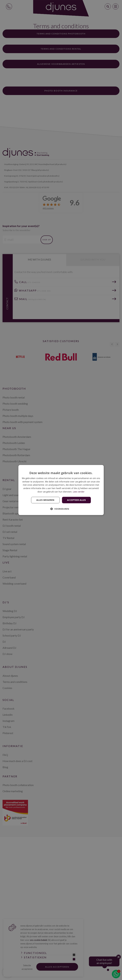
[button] (61, 509)
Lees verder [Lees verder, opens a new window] (79, 492)
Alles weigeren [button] (45, 500)
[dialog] (61, 490)
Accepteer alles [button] (76, 500)
